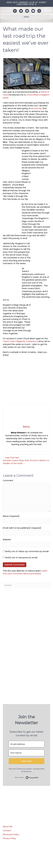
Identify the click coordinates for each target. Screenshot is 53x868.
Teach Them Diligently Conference (20, 341)
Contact (7, 831)
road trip (37, 108)
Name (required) (11, 516)
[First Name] (26, 753)
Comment (8, 480)
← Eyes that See (11, 458)
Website (7, 540)
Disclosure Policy (11, 834)
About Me (8, 827)
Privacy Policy (9, 838)
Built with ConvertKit (38, 777)
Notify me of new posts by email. (21, 558)
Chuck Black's (33, 95)
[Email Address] (26, 744)
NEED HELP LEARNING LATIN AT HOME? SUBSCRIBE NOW (27, 3)
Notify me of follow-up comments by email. (27, 551)
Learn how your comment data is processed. (25, 572)
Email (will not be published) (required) (22, 528)
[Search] (26, 585)
